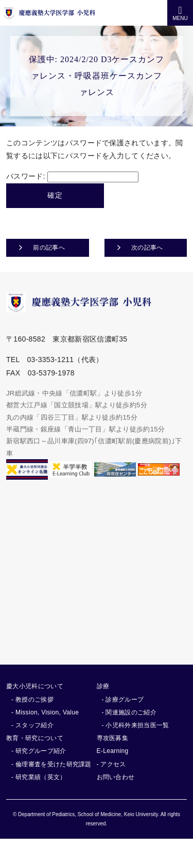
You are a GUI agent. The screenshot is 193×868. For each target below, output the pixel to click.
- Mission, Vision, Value (45, 712)
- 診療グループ (123, 700)
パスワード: (72, 176)
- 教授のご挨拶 (32, 700)
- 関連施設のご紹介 (129, 712)
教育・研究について (35, 738)
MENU (180, 13)
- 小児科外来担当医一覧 (136, 725)
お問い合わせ (116, 777)
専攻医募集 (113, 738)
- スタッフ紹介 (32, 725)
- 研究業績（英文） (39, 777)
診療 (103, 686)
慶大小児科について (35, 686)
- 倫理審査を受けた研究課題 (51, 764)
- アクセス (111, 764)
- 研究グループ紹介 (39, 751)
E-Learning (113, 751)
